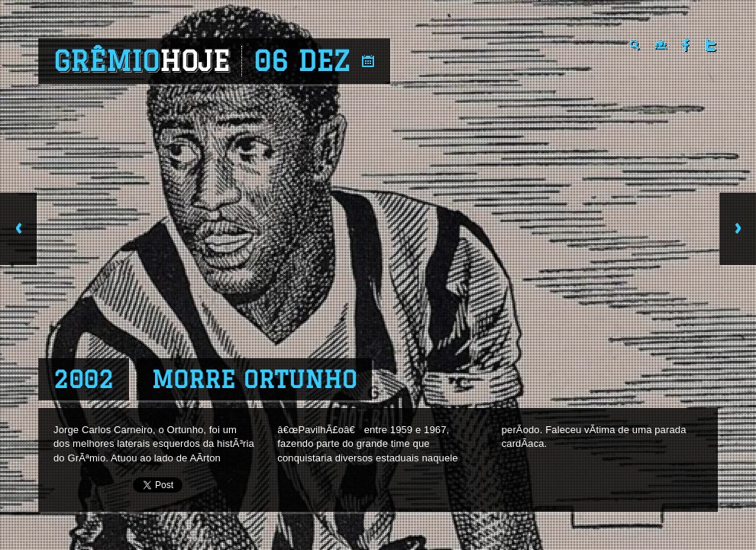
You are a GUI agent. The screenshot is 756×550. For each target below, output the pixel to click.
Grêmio (142, 61)
